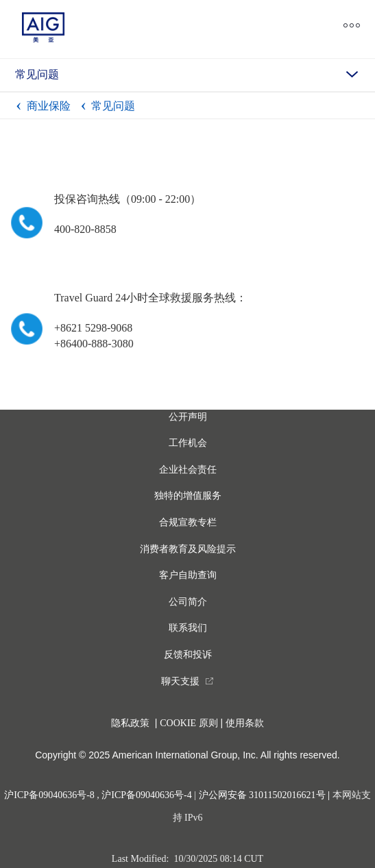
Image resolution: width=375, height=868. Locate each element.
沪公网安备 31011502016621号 (262, 795)
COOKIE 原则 (189, 723)
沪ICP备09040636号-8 (49, 795)
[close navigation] (218, 28)
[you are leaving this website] (187, 681)
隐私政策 (130, 723)
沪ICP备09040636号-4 (146, 795)
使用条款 (245, 723)
